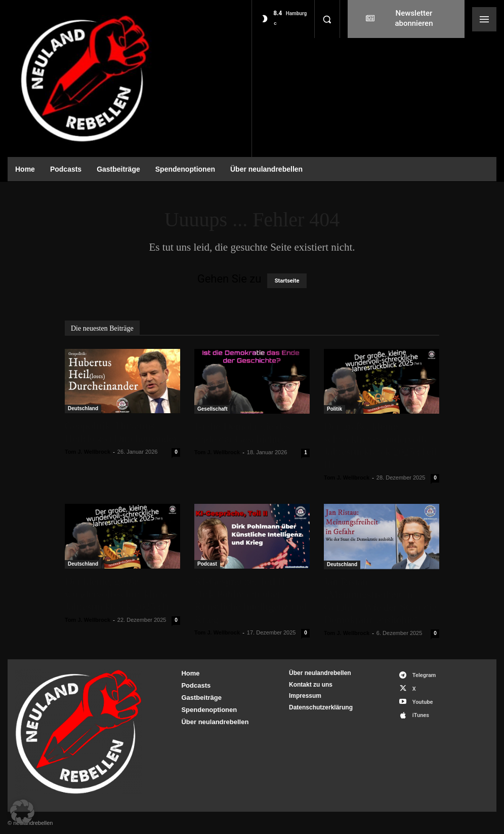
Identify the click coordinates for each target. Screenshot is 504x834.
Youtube (423, 702)
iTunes (421, 715)
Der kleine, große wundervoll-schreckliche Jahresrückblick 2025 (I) (117, 594)
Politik (334, 409)
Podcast (207, 564)
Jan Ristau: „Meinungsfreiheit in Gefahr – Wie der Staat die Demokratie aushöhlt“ (380, 601)
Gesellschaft (212, 409)
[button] (327, 19)
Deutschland (83, 408)
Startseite (287, 281)
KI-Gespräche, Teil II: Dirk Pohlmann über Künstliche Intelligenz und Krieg (251, 600)
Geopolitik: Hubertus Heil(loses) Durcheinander (121, 432)
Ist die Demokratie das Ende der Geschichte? (242, 433)
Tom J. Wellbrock (88, 452)
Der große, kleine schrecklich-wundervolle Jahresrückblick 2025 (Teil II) (381, 445)
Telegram (424, 675)
